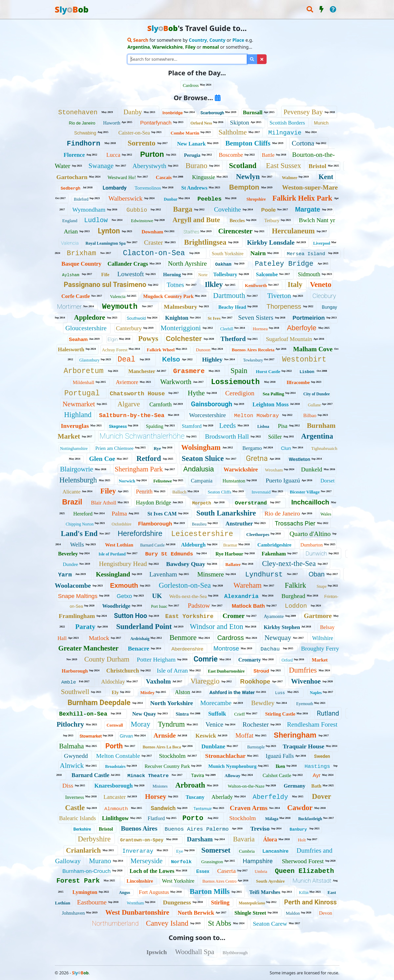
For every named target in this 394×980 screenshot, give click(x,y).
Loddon (296, 606)
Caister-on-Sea (134, 133)
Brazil (72, 502)
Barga (183, 209)
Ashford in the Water (232, 692)
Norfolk (181, 862)
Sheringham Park (139, 469)
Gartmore (318, 616)
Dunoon (203, 350)
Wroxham (274, 470)
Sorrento (142, 143)
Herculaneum (293, 231)
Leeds (228, 426)
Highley (212, 359)
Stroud (261, 671)
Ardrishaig (140, 639)
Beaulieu (199, 524)
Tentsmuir (203, 809)
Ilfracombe (298, 382)
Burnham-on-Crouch (86, 871)
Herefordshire (140, 533)
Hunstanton (234, 481)
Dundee (70, 564)
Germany (295, 786)
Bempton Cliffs (248, 143)
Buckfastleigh (310, 819)
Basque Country (82, 264)
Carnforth (161, 404)
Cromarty (250, 660)
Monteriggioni (181, 328)
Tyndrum (171, 724)
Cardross (191, 85)
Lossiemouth (235, 382)
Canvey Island (167, 923)
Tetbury (272, 220)
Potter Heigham (156, 659)
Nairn (258, 253)
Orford (287, 660)
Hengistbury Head (123, 564)
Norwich (127, 481)
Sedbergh (70, 189)
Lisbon (307, 372)
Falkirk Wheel (161, 350)
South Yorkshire (228, 254)
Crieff (239, 714)
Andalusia (199, 469)
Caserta (226, 871)
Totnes (175, 285)
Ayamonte (274, 616)
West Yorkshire (178, 881)
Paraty (85, 627)
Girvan (126, 736)
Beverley (68, 554)
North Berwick (196, 913)
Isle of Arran (172, 670)
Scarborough (212, 113)
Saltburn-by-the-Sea (132, 416)
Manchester (142, 371)
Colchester (184, 339)
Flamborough (155, 524)
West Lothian (119, 545)
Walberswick (125, 198)
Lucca (113, 155)
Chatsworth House (137, 394)
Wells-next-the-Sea (188, 596)
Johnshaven (73, 913)
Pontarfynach (156, 123)
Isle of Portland (112, 554)
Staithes (191, 232)
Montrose (226, 648)
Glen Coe (102, 459)
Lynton (109, 231)
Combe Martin (185, 133)
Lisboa (263, 426)
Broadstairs (115, 766)
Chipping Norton (80, 524)
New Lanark (191, 144)
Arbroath (190, 785)
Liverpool (322, 243)
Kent (326, 177)
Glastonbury (89, 360)
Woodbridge (116, 606)
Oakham (223, 264)
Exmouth (124, 585)
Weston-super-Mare (310, 187)
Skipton (240, 122)
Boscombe (231, 155)
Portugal (82, 393)
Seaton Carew (270, 924)
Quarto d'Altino (310, 534)
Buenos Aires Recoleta (253, 350)
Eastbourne (92, 902)
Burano (196, 166)
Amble (69, 682)
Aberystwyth (149, 166)
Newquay (278, 638)
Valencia (70, 243)
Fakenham (274, 554)
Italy (295, 284)
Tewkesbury (253, 360)
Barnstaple (256, 747)
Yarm (65, 575)
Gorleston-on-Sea (185, 585)
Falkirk (295, 585)
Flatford (156, 818)
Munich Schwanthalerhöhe (142, 436)
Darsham (200, 839)
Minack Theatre (148, 776)
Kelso (171, 359)
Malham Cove (313, 349)
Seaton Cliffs (219, 492)
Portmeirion (309, 318)
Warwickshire (241, 470)
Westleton (299, 459)
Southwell (75, 692)
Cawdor (300, 808)
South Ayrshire (270, 881)
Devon (325, 913)
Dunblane (213, 746)
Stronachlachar (225, 756)
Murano (100, 861)
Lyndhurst (264, 575)
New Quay (144, 714)
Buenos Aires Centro (219, 881)
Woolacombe (73, 586)
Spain (239, 370)
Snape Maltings (78, 596)
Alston (183, 692)
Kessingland (113, 574)
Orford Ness (201, 123)
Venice (215, 724)
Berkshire (82, 829)
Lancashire (275, 851)
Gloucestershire (86, 328)
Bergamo (252, 448)
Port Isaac (159, 606)
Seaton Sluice (203, 458)
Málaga (272, 819)
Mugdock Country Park (168, 296)
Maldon (293, 913)
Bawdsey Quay (186, 564)
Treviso (260, 829)
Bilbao (310, 415)
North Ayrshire (187, 264)
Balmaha (72, 746)
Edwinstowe (142, 221)
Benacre (139, 648)
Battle (268, 155)
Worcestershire (208, 415)
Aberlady (222, 797)
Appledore (90, 317)
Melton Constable (118, 756)
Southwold (136, 318)
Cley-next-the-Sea (289, 563)
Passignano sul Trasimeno (105, 285)
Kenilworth (256, 285)
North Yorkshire (172, 703)
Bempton (244, 187)
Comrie (206, 659)
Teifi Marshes (265, 892)
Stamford (192, 426)
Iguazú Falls (280, 756)
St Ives (214, 318)
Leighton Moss (271, 404)
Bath (316, 786)
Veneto (321, 284)
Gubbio (137, 210)
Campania (201, 481)
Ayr (317, 775)
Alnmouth (116, 809)
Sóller (275, 437)
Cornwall (115, 725)
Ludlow (96, 220)
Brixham (82, 253)
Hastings (317, 766)
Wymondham (89, 210)
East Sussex (284, 166)
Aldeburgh (193, 545)
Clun (286, 448)
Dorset (327, 481)
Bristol (317, 166)
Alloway (233, 776)
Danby (133, 112)
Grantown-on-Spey (142, 840)
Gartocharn (72, 177)
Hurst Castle (268, 372)
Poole (269, 210)
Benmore (183, 637)
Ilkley (214, 284)
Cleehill (227, 329)
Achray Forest (115, 350)
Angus (125, 893)
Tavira (198, 775)
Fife (105, 275)
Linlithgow (115, 818)
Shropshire (256, 199)
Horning (172, 275)
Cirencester (235, 231)
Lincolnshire (140, 881)
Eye (180, 851)
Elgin (113, 339)
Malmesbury (181, 307)
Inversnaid (261, 492)
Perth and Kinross (310, 902)
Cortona (303, 143)
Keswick (206, 736)
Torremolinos (148, 188)
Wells (77, 544)
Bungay (329, 307)
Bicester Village (305, 492)
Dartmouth (229, 295)
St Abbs (219, 923)
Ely (115, 692)
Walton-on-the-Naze (246, 786)
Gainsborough (212, 404)
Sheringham (295, 735)
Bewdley (263, 703)
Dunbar (171, 199)
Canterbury (129, 328)
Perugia (192, 155)
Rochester (256, 724)
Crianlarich (83, 850)
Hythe (196, 393)
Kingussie (204, 177)
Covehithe (228, 209)
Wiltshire (322, 638)
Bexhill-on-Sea (83, 714)
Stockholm (172, 756)
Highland (78, 415)
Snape (322, 586)
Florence (74, 155)
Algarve (129, 404)
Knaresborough (114, 786)
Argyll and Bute (196, 220)
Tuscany (195, 797)
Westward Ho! (122, 177)
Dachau (270, 649)
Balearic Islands (78, 818)
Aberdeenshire (187, 649)
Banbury (298, 830)
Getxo (124, 596)
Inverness (75, 797)
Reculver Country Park (167, 766)
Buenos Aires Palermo (197, 829)
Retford (149, 458)
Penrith (144, 492)
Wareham (248, 585)
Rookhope (255, 681)
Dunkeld (312, 469)
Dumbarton (312, 545)
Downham (152, 232)
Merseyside (147, 861)
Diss (68, 786)
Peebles (209, 199)
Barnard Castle (153, 545)
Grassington (212, 862)
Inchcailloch (310, 502)
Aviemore (127, 382)
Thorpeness (284, 306)
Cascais (164, 177)
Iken (280, 766)
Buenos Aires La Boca (162, 747)
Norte (203, 275)
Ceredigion (240, 393)
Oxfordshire (121, 524)
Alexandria (241, 596)
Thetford (233, 339)
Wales (326, 514)
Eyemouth (305, 704)
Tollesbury (225, 274)
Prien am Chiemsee (114, 448)
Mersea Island (306, 254)
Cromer (234, 616)
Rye (157, 448)
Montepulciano (252, 903)
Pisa (283, 426)
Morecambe (216, 703)
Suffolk (217, 714)
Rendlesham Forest (312, 724)
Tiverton (279, 296)
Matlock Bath (248, 606)
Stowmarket (91, 736)
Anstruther (239, 524)
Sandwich (163, 808)
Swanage (101, 166)
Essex (203, 871)
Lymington (85, 892)
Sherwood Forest (303, 861)
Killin (304, 893)
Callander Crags (128, 264)
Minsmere (211, 574)
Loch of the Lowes (152, 871)
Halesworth (71, 349)
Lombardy (114, 188)
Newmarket (79, 404)
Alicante (72, 492)
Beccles (237, 220)
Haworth (112, 123)
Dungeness (177, 902)
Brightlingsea (205, 242)
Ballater (233, 564)
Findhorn (84, 144)
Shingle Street (250, 913)
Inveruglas (75, 426)
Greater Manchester (88, 648)
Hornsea (260, 329)
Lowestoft (130, 274)
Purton (152, 154)
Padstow (199, 606)
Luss (280, 693)
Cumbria (247, 851)
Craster (154, 243)
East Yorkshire (189, 616)
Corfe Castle (75, 296)
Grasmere (189, 371)
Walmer (290, 178)
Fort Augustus (154, 892)
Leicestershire (202, 534)
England (70, 221)
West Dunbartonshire (137, 912)
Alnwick (72, 766)
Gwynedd (76, 756)
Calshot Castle (277, 775)
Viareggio (205, 681)
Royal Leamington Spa (105, 243)
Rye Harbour (229, 554)
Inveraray (138, 851)
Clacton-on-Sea (154, 253)
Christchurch (123, 671)
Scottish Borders (287, 123)
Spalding (155, 426)
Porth (114, 746)
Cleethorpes (258, 534)
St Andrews (194, 188)
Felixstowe (163, 481)
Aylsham (71, 275)
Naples (316, 693)
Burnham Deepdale (99, 703)
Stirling (220, 902)
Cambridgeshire (274, 545)
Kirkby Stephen (282, 627)
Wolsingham (201, 447)
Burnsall (252, 112)
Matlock (99, 638)
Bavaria (244, 839)
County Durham (107, 659)
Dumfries (303, 670)
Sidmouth (309, 274)
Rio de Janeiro (82, 123)
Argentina (317, 436)
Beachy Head (232, 307)
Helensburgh (78, 480)
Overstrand (251, 503)
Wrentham (135, 903)
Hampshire (258, 861)
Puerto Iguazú (283, 480)
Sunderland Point (144, 626)
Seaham (78, 339)
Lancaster (114, 797)
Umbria (261, 871)
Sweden (322, 756)
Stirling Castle (280, 714)
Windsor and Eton (216, 626)
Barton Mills (210, 891)
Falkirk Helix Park (302, 198)
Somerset (216, 850)
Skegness (118, 426)
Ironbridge (173, 113)
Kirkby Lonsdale (271, 243)
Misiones (160, 786)
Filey (108, 491)
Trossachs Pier (295, 523)
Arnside (165, 735)
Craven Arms (249, 808)
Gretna (257, 458)
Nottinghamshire (74, 448)
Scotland (243, 166)
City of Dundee (316, 394)
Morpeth (202, 503)
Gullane (314, 405)
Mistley (147, 693)
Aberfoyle (302, 328)
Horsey (156, 797)
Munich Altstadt (312, 881)
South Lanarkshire (226, 513)
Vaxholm (158, 681)
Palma (119, 513)
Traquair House (304, 746)
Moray (141, 724)
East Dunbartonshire (226, 671)
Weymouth (120, 307)
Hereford (83, 514)
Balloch (179, 492)
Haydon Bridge (153, 503)
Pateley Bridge (284, 264)
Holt (302, 840)
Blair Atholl (104, 503)
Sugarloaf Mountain (289, 339)
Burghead (293, 596)
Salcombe (267, 274)
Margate (308, 209)
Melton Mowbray (256, 416)
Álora (270, 839)
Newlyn (248, 177)
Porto (193, 818)
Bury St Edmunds (169, 554)
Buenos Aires (139, 828)
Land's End (79, 533)
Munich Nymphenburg (233, 766)
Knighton (177, 318)
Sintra (182, 714)
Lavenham (163, 574)
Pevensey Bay (303, 112)
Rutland (328, 713)
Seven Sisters (256, 318)
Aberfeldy (270, 797)
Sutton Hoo (130, 616)
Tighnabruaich (324, 448)
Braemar (230, 545)
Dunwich (316, 553)
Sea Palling (274, 394)
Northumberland (115, 923)
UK (157, 596)
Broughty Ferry (320, 648)
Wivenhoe (306, 681)
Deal (127, 360)
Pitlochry (70, 724)
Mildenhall (84, 382)
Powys (148, 338)
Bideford (81, 199)
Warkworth (176, 382)
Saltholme (233, 132)
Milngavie (285, 133)
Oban (317, 574)
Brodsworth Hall (227, 436)
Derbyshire (94, 839)
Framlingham (77, 616)
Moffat (244, 735)
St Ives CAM (162, 514)
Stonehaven (78, 113)
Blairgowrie (77, 469)
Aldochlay (113, 682)
